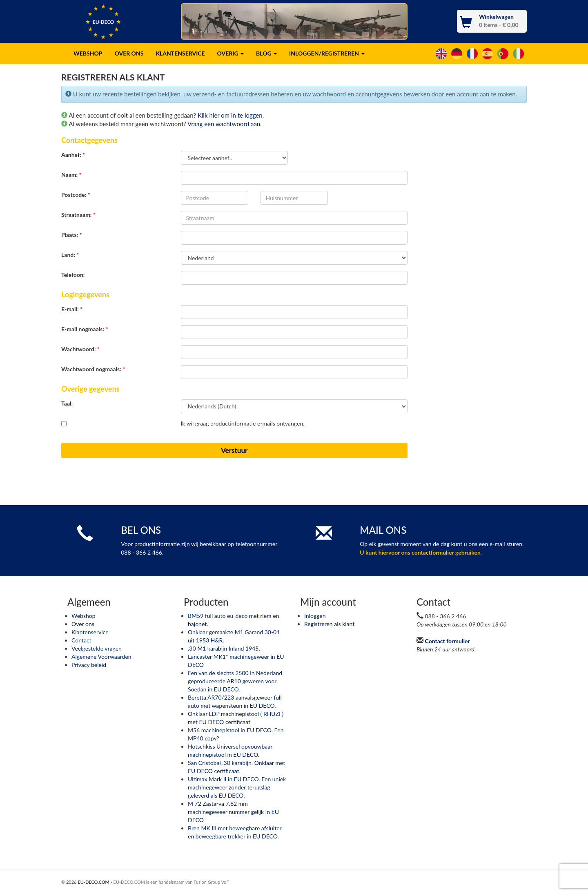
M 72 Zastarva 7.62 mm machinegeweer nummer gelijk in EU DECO (233, 812)
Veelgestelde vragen (97, 648)
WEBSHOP (88, 53)
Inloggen (315, 616)
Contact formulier (448, 641)
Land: (70, 255)
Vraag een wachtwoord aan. (225, 124)
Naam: (71, 175)
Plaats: (72, 235)
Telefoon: (73, 275)
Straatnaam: (78, 215)
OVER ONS (129, 53)
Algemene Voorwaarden (101, 657)
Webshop (84, 616)
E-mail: (72, 309)
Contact (81, 640)
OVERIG (231, 53)
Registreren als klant (329, 624)
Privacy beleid (89, 665)
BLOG (266, 53)
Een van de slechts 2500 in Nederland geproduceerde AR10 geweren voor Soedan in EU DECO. (235, 681)
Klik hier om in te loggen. (231, 115)
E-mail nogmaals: (85, 329)
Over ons (83, 624)
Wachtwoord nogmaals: (93, 369)
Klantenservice (90, 632)
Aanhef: (73, 155)
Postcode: (76, 195)
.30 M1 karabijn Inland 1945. (224, 648)
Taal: (67, 403)
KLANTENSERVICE (180, 53)
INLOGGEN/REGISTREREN (327, 53)
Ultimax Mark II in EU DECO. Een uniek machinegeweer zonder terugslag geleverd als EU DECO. (237, 787)
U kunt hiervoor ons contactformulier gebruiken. (421, 552)
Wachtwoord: (80, 349)
